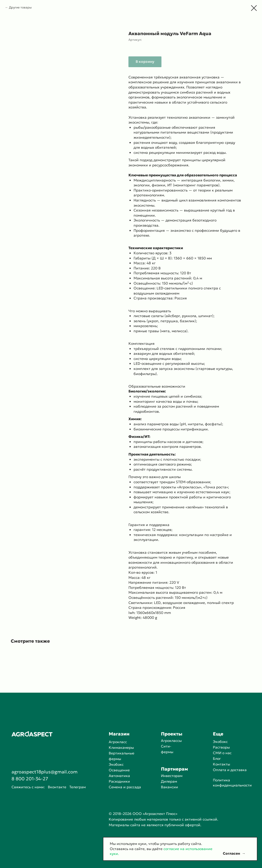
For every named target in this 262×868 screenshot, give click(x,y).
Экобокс (116, 764)
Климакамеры (121, 748)
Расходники (119, 781)
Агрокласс (118, 742)
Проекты (172, 734)
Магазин (119, 734)
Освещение (119, 770)
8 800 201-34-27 (30, 779)
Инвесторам (172, 776)
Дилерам (169, 781)
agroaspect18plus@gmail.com (45, 772)
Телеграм (78, 787)
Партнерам (174, 769)
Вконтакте (57, 787)
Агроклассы (171, 741)
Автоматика (119, 776)
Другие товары (20, 7)
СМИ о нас (222, 753)
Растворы (221, 747)
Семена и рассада (125, 787)
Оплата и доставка (230, 770)
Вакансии (170, 787)
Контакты (221, 764)
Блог (217, 759)
